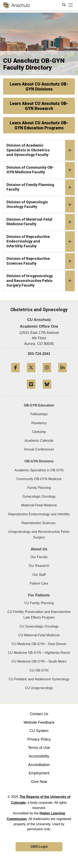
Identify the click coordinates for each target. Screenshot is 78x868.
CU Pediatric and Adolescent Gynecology (39, 679)
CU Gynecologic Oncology (39, 626)
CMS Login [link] (39, 847)
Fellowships (39, 414)
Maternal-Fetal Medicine (39, 505)
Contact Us (39, 714)
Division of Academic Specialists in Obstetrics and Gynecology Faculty (41, 150)
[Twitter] (31, 374)
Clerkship (39, 432)
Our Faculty (39, 557)
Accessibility (39, 756)
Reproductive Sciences (39, 523)
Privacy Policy (39, 739)
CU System (39, 731)
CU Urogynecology (39, 688)
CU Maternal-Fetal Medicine (39, 635)
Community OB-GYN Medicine (39, 479)
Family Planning (39, 488)
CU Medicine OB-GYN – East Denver (39, 644)
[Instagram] (47, 374)
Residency (39, 423)
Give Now (39, 782)
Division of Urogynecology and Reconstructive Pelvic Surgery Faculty (41, 281)
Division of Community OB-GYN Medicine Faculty (41, 170)
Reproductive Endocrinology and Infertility (39, 514)
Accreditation (39, 765)
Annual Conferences (39, 449)
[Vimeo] (31, 390)
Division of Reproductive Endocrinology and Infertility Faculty (41, 242)
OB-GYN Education (39, 405)
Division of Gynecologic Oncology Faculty (41, 205)
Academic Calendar (39, 441)
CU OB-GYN (39, 670)
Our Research (39, 566)
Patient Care (39, 583)
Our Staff (39, 575)
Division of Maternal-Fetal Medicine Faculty (41, 222)
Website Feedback (39, 722)
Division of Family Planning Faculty (41, 187)
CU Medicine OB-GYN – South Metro (39, 661)
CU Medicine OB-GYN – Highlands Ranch (39, 653)
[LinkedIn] (63, 374)
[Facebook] (15, 374)
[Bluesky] (47, 390)
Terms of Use (39, 748)
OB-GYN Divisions (39, 461)
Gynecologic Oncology (39, 496)
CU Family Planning (39, 603)
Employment (39, 773)
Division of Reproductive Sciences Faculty (41, 261)
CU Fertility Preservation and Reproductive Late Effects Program (39, 615)
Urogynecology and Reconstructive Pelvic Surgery (39, 535)
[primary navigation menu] (71, 5)
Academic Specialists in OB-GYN (39, 470)
